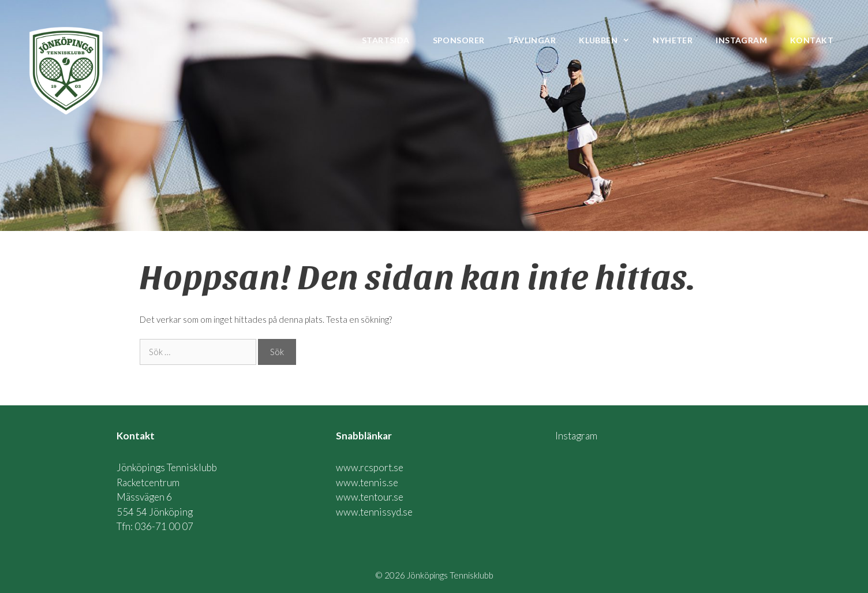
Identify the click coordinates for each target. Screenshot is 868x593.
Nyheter (673, 40)
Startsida (386, 40)
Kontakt (812, 40)
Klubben (610, 40)
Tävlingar (532, 40)
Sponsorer (459, 40)
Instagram (741, 40)
